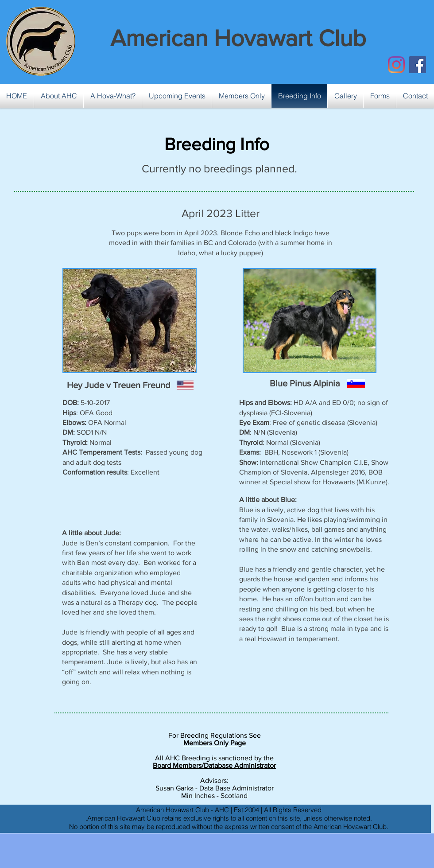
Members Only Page (215, 743)
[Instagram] (396, 65)
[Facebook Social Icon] (418, 65)
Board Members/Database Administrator (214, 765)
